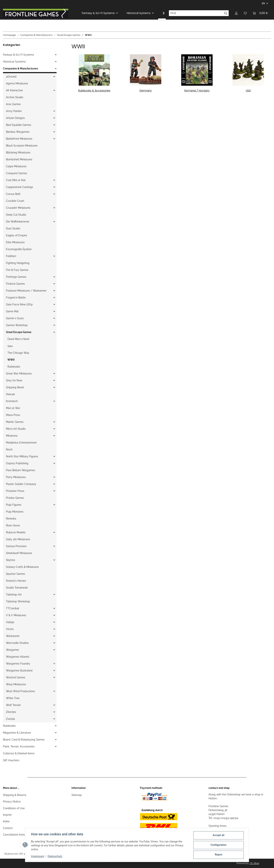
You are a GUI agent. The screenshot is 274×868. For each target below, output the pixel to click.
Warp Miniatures (16, 684)
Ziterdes (11, 712)
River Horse (13, 525)
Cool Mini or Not (16, 180)
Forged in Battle (16, 298)
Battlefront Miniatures (19, 139)
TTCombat (13, 608)
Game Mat (12, 311)
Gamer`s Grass (15, 318)
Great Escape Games (19, 332)
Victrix (10, 629)
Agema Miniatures (17, 83)
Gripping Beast (15, 387)
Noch (9, 449)
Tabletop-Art (14, 595)
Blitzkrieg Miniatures (18, 153)
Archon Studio (15, 97)
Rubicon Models (16, 532)
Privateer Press (15, 491)
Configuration (218, 845)
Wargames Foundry (18, 664)
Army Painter (14, 111)
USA (248, 91)
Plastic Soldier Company (21, 484)
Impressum (38, 856)
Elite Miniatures (15, 242)
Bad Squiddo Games (19, 125)
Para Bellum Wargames (21, 470)
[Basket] (260, 13)
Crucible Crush (15, 201)
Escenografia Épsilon (19, 249)
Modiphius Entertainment (21, 443)
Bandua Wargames (18, 132)
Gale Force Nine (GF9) (19, 304)
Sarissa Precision (16, 546)
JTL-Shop (254, 863)
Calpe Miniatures (16, 166)
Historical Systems (14, 62)
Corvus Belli (13, 194)
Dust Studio (13, 228)
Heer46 (10, 394)
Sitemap (77, 795)
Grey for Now (14, 380)
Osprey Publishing (17, 463)
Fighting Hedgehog (18, 263)
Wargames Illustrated (19, 671)
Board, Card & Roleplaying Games (24, 740)
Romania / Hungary (197, 91)
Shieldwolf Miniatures (19, 553)
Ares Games (13, 104)
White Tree (13, 698)
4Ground (11, 77)
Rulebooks (14, 367)
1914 (10, 346)
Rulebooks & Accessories (94, 91)
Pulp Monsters (15, 512)
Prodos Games (15, 498)
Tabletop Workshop (18, 601)
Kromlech (12, 401)
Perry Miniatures (16, 477)
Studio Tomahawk (17, 588)
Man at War (13, 408)
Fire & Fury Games (17, 270)
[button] (236, 13)
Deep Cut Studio (16, 215)
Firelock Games (15, 284)
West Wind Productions (20, 691)
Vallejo (10, 622)
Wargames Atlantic (18, 657)
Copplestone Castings (20, 187)
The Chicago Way (18, 353)
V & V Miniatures (16, 615)
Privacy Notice (12, 802)
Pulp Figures (14, 505)
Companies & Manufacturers (21, 69)
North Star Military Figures (22, 456)
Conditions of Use (14, 808)
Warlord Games (16, 677)
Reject (218, 855)
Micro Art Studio (16, 429)
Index (6, 821)
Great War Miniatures (19, 374)
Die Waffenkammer (18, 222)
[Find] (196, 13)
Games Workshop (17, 325)
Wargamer (13, 650)
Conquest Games (17, 173)
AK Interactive (14, 90)
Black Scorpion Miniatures (22, 146)
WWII (11, 360)
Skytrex (11, 560)
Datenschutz (55, 856)
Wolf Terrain (13, 705)
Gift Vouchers (11, 760)
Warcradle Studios (17, 643)
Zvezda (10, 719)
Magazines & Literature (17, 733)
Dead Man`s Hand (18, 339)
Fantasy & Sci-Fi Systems (18, 55)
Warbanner (13, 636)
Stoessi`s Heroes (16, 581)
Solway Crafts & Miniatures (22, 567)
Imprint (7, 815)
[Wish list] (245, 13)
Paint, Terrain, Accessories (19, 746)
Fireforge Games (16, 277)
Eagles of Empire (17, 235)
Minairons (12, 436)
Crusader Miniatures (18, 208)
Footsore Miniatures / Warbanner (26, 291)
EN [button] (263, 3)
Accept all (218, 835)
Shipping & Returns (15, 795)
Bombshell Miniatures (19, 159)
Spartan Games (15, 574)
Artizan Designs (15, 118)
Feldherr (11, 256)
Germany (146, 91)
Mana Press (13, 415)
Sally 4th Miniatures (18, 539)
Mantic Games (15, 422)
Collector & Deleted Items (19, 753)
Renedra (11, 519)
